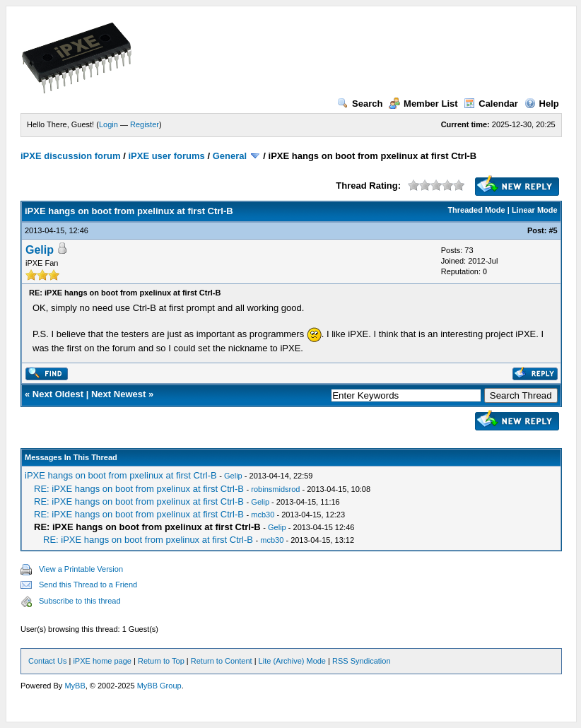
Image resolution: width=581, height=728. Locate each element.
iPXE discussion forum (71, 156)
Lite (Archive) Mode (292, 661)
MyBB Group (159, 686)
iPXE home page (102, 661)
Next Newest (118, 394)
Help (542, 104)
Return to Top (161, 661)
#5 (553, 230)
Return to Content (222, 661)
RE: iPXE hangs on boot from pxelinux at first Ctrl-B (139, 489)
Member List (423, 104)
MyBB (75, 686)
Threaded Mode (476, 210)
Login (108, 124)
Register (145, 124)
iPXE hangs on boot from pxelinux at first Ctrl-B (121, 475)
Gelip (40, 250)
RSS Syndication (362, 661)
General (230, 156)
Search (360, 104)
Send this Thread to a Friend (88, 585)
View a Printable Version (81, 569)
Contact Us (47, 661)
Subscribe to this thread (80, 601)
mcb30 (263, 515)
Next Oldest (58, 394)
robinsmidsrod (275, 489)
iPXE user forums (166, 156)
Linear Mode (535, 210)
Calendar (491, 104)
